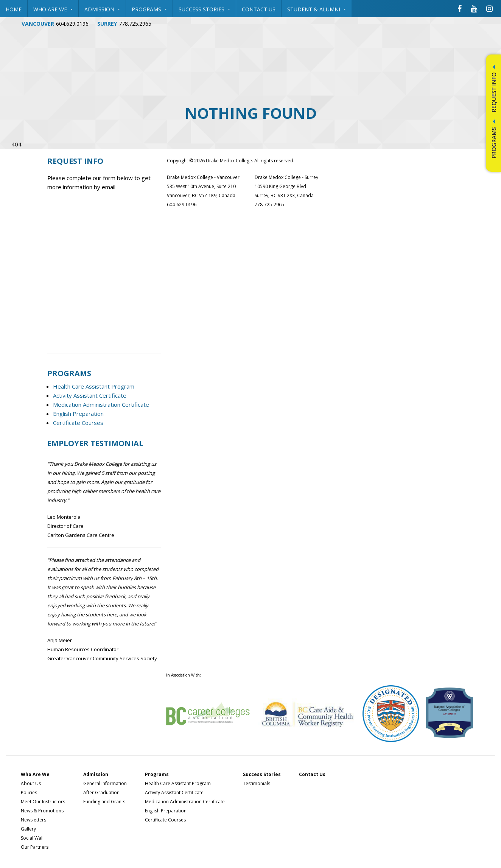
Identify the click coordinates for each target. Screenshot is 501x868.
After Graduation (101, 793)
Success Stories (204, 9)
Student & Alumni (317, 9)
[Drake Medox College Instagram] (489, 8)
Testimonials (257, 783)
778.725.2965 (135, 24)
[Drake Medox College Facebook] (460, 8)
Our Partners (35, 847)
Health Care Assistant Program (94, 386)
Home (14, 9)
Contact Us (259, 9)
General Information (105, 783)
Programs (149, 9)
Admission (102, 9)
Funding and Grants (104, 802)
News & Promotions (42, 811)
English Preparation (78, 414)
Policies (29, 793)
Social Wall (32, 838)
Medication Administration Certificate (101, 404)
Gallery (28, 829)
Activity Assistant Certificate (90, 395)
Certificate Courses (78, 423)
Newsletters (33, 820)
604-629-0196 (182, 205)
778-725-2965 (269, 205)
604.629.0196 (72, 24)
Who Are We (53, 9)
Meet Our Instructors (43, 802)
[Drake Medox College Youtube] (474, 8)
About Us (31, 783)
